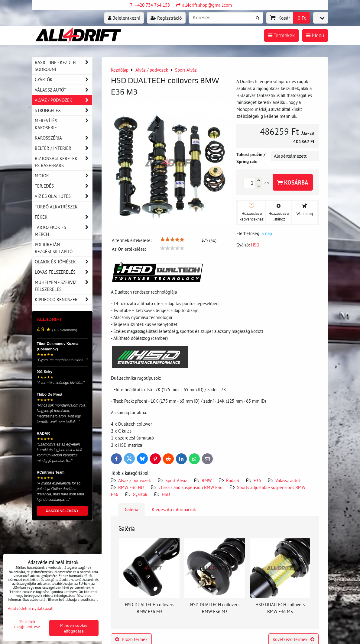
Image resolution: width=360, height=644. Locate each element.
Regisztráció (166, 18)
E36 (257, 480)
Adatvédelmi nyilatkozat (30, 608)
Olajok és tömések (63, 262)
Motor (63, 176)
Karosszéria (63, 138)
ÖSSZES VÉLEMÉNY (62, 511)
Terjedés (63, 186)
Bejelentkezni (124, 18)
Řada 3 (233, 480)
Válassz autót (288, 480)
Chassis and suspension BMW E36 (190, 487)
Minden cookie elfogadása (74, 628)
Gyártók (140, 494)
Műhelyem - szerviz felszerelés (63, 286)
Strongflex (63, 110)
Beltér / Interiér (63, 148)
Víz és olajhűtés (63, 196)
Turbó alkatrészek (56, 207)
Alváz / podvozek (135, 480)
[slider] (172, 240)
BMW (207, 480)
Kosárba (293, 182)
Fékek (63, 217)
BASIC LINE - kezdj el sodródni (63, 66)
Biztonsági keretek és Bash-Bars (63, 162)
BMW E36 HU (131, 487)
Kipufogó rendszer (63, 299)
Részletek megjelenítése (27, 624)
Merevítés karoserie (63, 124)
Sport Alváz (176, 480)
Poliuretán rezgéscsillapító (54, 248)
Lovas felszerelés (63, 272)
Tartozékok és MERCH (63, 231)
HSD (166, 494)
